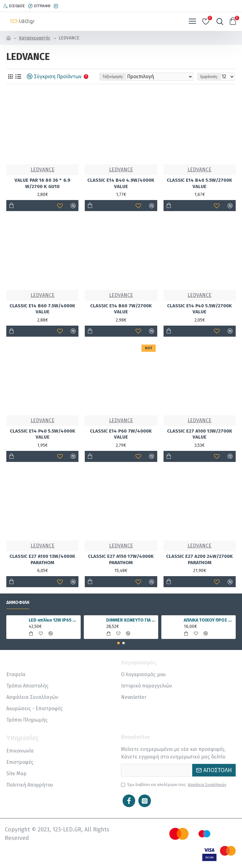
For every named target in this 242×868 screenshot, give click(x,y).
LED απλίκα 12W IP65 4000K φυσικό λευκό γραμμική (54, 620)
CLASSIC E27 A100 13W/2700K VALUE (200, 434)
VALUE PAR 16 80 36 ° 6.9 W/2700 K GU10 (42, 183)
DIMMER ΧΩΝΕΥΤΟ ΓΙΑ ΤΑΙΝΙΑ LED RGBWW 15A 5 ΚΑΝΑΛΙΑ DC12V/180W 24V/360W (131, 620)
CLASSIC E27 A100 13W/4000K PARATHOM (42, 559)
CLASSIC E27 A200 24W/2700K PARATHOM (199, 559)
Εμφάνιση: (209, 77)
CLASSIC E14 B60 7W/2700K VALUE (121, 309)
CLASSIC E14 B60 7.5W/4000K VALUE (42, 309)
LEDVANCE (43, 170)
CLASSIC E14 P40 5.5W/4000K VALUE (43, 434)
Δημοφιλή (18, 602)
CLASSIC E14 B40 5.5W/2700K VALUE (199, 183)
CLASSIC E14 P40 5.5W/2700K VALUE (199, 309)
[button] (118, 643)
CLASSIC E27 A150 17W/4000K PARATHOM (121, 559)
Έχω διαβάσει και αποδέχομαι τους (174, 785)
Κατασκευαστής (35, 38)
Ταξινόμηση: (113, 77)
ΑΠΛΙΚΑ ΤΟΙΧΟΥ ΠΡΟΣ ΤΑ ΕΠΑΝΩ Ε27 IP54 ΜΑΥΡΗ (209, 620)
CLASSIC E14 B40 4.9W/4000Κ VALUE (121, 183)
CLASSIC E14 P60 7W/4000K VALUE (121, 434)
